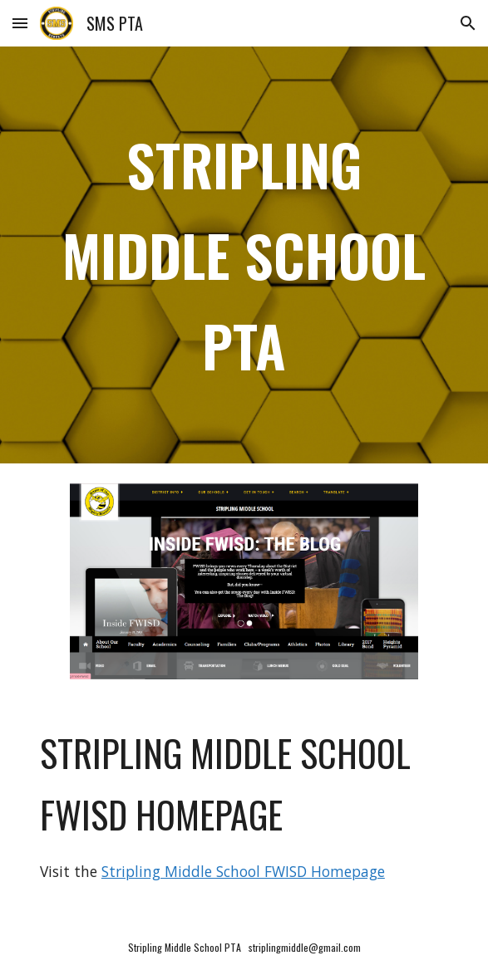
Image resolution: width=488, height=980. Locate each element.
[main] (244, 255)
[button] (20, 23)
